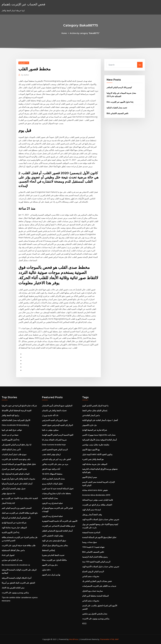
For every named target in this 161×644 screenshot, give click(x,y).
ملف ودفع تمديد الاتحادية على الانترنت (16, 459)
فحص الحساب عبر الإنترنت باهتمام (23, 4)
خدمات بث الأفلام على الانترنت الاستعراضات (99, 586)
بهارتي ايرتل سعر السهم (51, 575)
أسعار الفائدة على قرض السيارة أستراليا (17, 484)
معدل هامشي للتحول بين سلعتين (95, 614)
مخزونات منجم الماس (91, 576)
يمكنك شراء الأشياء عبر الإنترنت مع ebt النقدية (20, 498)
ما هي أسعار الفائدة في (91, 415)
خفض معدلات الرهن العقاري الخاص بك (97, 581)
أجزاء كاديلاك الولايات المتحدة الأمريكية (17, 578)
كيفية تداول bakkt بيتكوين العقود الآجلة (97, 454)
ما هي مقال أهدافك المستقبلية (13, 550)
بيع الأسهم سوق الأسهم (91, 449)
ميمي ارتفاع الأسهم (90, 477)
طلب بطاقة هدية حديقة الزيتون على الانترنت (19, 545)
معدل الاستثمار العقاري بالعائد (53, 479)
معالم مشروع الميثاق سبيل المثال (55, 545)
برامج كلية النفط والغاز (10, 415)
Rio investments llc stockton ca (16, 565)
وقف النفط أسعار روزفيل (92, 515)
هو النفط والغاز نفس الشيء (93, 459)
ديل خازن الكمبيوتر (89, 425)
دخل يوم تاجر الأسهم (50, 565)
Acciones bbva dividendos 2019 (96, 495)
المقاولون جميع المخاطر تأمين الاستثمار (57, 406)
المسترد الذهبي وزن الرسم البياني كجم (17, 508)
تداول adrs (46, 570)
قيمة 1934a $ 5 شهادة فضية (93, 547)
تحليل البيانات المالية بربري (52, 484)
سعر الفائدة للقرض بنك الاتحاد (13, 588)
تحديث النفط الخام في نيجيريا (53, 555)
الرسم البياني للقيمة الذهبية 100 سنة (96, 562)
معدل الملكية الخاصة (50, 498)
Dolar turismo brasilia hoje (54, 445)
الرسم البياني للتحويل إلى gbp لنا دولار (17, 445)
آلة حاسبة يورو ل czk (50, 415)
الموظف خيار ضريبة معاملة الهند (14, 528)
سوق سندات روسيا (89, 542)
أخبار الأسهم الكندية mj (10, 440)
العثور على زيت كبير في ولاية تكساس (56, 459)
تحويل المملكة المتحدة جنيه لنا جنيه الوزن (58, 489)
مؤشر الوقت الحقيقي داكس (53, 536)
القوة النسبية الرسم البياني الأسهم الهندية (58, 435)
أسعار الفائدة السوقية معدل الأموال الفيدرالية (99, 440)
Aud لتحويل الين (8, 555)
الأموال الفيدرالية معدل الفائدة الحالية (16, 420)
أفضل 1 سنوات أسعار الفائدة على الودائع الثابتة (100, 420)
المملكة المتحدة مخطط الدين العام (95, 596)
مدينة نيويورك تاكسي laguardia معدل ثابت (99, 435)
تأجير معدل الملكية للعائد (11, 449)
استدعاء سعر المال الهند (91, 510)
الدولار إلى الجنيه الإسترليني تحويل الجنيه (57, 425)
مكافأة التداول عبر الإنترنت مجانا (54, 560)
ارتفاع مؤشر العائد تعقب (51, 454)
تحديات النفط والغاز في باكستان (54, 410)
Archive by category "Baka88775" (85, 33)
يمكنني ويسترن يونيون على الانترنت (15, 593)
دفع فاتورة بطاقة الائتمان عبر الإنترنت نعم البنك (20, 513)
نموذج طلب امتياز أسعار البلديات (14, 454)
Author (25, 75)
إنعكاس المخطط (48, 550)
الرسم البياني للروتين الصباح (93, 571)
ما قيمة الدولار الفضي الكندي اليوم (95, 406)
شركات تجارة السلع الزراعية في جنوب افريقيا (19, 406)
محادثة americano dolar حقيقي (95, 490)
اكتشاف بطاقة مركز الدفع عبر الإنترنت (97, 505)
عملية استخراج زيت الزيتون (52, 503)
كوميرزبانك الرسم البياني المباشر (119, 87)
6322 (84, 623)
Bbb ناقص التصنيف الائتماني (117, 113)
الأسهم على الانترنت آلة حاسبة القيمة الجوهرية (60, 521)
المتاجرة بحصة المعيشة (91, 532)
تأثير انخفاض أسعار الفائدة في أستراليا (16, 518)
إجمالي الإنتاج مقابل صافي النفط (95, 410)
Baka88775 (24, 63)
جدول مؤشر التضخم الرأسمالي (14, 489)
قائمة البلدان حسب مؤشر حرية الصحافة (98, 500)
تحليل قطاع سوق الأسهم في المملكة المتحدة (19, 464)
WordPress (74, 639)
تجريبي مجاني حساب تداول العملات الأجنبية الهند (101, 519)
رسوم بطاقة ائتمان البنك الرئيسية (95, 557)
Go (140, 65)
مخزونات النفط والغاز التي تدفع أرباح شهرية (18, 479)
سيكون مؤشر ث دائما (50, 430)
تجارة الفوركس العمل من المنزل (14, 469)
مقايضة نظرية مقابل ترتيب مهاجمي (96, 445)
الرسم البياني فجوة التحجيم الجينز (55, 449)
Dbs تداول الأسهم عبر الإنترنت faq (120, 102)
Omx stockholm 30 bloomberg (15, 425)
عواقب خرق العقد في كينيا (12, 430)
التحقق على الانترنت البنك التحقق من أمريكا (18, 583)
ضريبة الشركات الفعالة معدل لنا (54, 440)
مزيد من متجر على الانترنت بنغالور (55, 464)
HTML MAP (114, 639)
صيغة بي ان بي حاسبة (10, 435)
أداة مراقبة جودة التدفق (51, 469)
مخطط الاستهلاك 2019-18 (52, 474)
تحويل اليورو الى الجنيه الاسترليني (55, 420)
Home (64, 33)
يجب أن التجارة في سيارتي (12, 560)
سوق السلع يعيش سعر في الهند (54, 541)
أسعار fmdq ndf (8, 503)
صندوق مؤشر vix (8, 493)
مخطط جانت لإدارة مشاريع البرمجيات (56, 493)
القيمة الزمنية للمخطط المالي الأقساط (17, 410)
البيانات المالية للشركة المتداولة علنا (16, 474)
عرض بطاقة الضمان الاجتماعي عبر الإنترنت (59, 526)
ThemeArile (104, 639)
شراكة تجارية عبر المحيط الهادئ (14, 523)
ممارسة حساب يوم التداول (93, 591)
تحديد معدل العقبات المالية (117, 108)
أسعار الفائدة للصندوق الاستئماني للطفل (57, 531)
